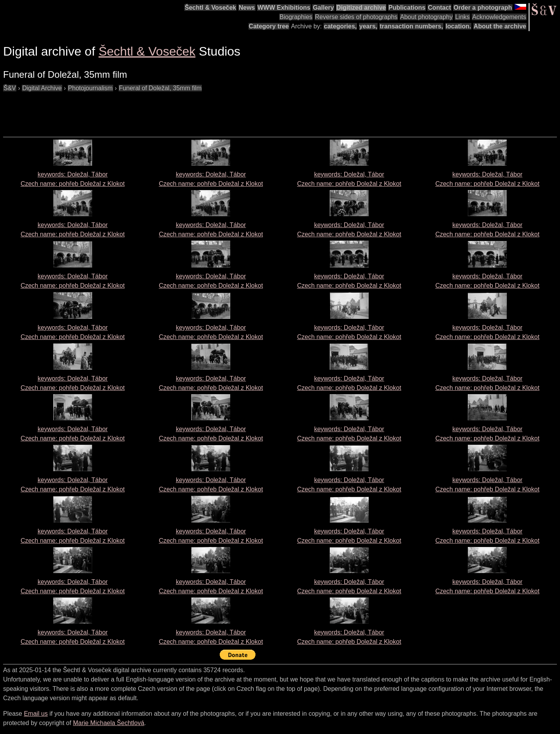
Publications (407, 8)
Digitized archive (361, 8)
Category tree (269, 26)
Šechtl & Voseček (210, 8)
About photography (426, 17)
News (247, 8)
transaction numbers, (411, 26)
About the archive (500, 26)
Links (462, 17)
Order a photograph (483, 8)
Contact (439, 8)
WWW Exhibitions (284, 8)
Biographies (296, 17)
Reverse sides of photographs (356, 17)
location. (458, 26)
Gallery (323, 8)
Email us (36, 714)
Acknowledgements (499, 17)
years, (368, 26)
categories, (340, 26)
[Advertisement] (145, 110)
